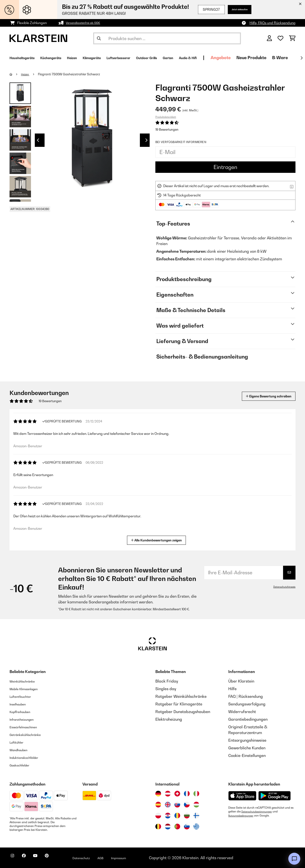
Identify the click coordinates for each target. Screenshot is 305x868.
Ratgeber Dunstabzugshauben (183, 712)
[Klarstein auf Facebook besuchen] (30, 858)
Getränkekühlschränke (30, 734)
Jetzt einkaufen (235, 9)
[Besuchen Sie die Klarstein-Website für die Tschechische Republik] (187, 805)
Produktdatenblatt (166, 117)
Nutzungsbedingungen (243, 815)
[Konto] (269, 38)
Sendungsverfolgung (247, 704)
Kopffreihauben (23, 712)
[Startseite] (16, 74)
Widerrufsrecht (242, 712)
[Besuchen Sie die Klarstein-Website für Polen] (158, 816)
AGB (122, 858)
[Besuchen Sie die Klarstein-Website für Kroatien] (168, 816)
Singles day (166, 689)
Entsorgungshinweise (247, 740)
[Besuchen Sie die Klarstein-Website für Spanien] (158, 805)
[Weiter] (301, 58)
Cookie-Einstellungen (247, 755)
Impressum (144, 858)
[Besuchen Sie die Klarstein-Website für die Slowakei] (177, 805)
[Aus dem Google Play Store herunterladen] (275, 796)
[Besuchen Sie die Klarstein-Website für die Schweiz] (177, 794)
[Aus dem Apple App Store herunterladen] (242, 796)
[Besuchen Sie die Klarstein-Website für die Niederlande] (168, 827)
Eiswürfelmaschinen (28, 727)
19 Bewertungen (167, 129)
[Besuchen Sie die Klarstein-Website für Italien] (196, 794)
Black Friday (167, 681)
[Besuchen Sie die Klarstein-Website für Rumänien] (177, 816)
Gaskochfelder (23, 765)
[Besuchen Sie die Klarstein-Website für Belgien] (158, 827)
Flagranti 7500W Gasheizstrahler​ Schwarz (72, 74)
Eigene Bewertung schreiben (260, 396)
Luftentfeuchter (24, 696)
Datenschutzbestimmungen (259, 812)
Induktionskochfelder (28, 757)
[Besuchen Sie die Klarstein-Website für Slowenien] (187, 827)
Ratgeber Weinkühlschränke (181, 696)
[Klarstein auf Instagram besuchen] (14, 858)
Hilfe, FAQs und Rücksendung (272, 23)
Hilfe (232, 689)
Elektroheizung (169, 719)
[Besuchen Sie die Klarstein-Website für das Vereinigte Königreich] (168, 805)
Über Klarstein (241, 681)
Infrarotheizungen (25, 719)
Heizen (27, 74)
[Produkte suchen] (167, 38)
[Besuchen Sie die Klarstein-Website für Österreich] (168, 794)
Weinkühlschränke (26, 681)
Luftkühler (19, 742)
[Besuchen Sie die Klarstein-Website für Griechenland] (196, 827)
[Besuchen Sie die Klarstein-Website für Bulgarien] (187, 816)
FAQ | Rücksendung (246, 696)
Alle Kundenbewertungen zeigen (158, 540)
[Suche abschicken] (99, 38)
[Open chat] (294, 859)
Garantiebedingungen (248, 719)
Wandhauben (22, 750)
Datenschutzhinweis (282, 587)
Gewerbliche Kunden (247, 748)
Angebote (277, 58)
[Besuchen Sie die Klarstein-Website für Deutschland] (158, 794)
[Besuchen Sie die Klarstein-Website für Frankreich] (187, 794)
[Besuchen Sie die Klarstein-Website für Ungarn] (196, 805)
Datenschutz (99, 858)
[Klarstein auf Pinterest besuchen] (60, 858)
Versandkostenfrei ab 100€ (87, 23)
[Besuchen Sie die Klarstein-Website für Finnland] (196, 816)
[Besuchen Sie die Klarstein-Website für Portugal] (177, 827)
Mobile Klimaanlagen (29, 689)
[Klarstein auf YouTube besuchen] (45, 858)
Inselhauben (20, 704)
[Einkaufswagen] (292, 38)
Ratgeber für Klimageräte (179, 704)
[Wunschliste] (280, 38)
